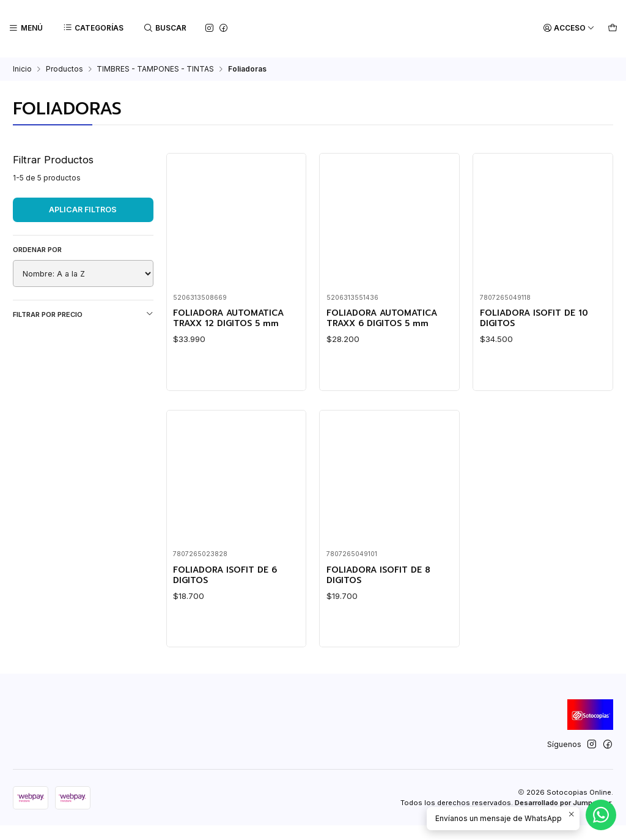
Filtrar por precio (83, 313)
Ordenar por (37, 248)
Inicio (22, 68)
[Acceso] (571, 28)
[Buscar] (163, 28)
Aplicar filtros (83, 208)
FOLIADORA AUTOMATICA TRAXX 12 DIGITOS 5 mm (235, 318)
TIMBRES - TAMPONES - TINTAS (155, 68)
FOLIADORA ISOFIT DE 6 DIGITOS (231, 636)
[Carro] (613, 28)
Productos (64, 68)
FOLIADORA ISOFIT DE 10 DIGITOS (540, 318)
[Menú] (25, 28)
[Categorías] (92, 28)
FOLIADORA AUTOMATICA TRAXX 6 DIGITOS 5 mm (388, 318)
